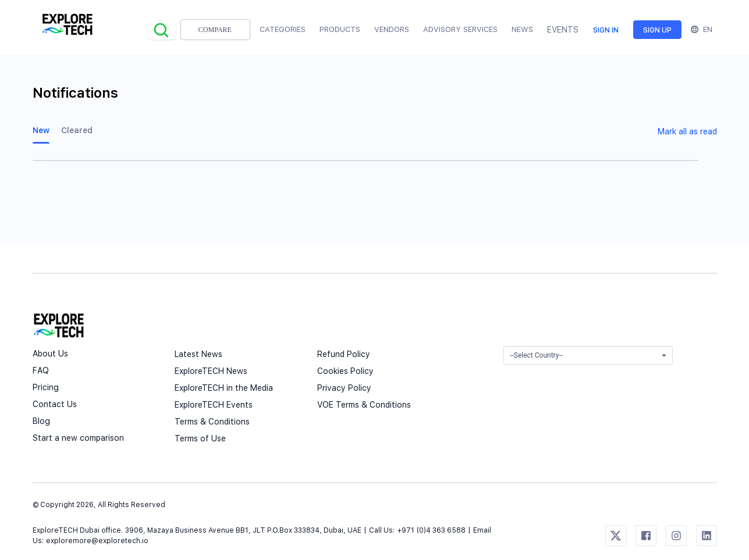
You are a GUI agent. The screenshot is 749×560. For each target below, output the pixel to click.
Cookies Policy (345, 371)
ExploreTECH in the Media (224, 388)
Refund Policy (344, 354)
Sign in (606, 30)
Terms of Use (200, 438)
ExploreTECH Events (214, 405)
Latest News (198, 354)
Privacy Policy (344, 388)
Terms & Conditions (212, 422)
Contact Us (55, 404)
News (522, 29)
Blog (41, 421)
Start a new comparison (78, 438)
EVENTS (563, 30)
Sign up (657, 30)
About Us (50, 354)
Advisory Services (460, 29)
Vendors (392, 29)
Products (340, 29)
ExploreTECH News (211, 371)
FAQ (41, 370)
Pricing (46, 387)
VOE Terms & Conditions (364, 405)
